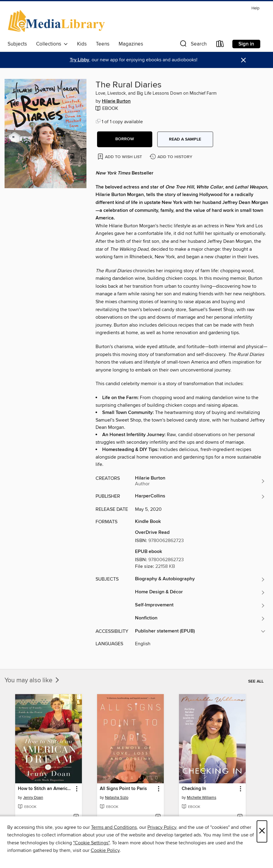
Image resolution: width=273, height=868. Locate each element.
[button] (193, 45)
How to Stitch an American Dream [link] (46, 789)
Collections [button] (52, 44)
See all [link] (256, 681)
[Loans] (220, 45)
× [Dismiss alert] (243, 60)
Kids (82, 44)
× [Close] (262, 831)
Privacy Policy (162, 827)
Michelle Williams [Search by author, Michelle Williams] (202, 798)
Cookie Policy (105, 850)
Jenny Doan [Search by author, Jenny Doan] (33, 798)
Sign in (246, 44)
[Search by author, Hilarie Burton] (200, 481)
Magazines (131, 44)
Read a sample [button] (185, 139)
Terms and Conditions (114, 827)
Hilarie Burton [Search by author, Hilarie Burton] (116, 101)
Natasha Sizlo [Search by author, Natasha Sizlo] (117, 798)
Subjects (17, 44)
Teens (103, 44)
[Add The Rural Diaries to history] (172, 157)
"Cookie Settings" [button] (91, 843)
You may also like (32, 680)
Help (255, 8)
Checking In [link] (194, 789)
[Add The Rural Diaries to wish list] (120, 156)
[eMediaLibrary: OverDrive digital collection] (57, 21)
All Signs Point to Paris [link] (123, 789)
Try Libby (79, 60)
